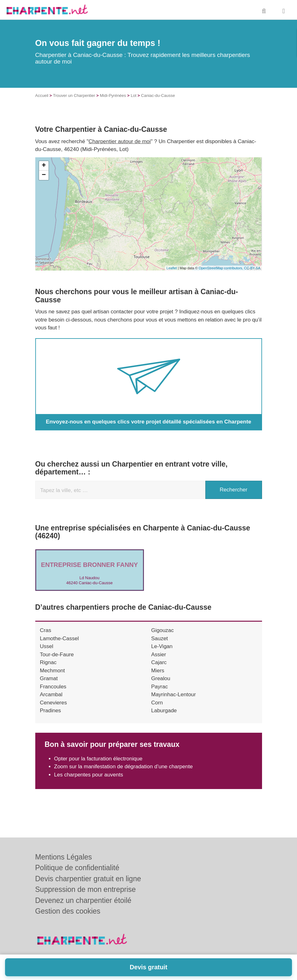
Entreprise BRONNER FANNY (89, 565)
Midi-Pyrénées (113, 95)
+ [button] (44, 166)
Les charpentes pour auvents (89, 775)
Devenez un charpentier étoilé (83, 900)
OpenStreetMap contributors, (221, 268)
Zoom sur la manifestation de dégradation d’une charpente (123, 767)
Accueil (42, 95)
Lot (134, 95)
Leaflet (172, 268)
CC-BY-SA (252, 268)
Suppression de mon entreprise (86, 889)
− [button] (44, 175)
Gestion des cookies (68, 911)
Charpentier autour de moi (120, 141)
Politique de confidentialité (77, 868)
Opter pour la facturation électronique (98, 759)
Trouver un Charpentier (74, 95)
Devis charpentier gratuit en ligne (88, 879)
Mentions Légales (64, 857)
